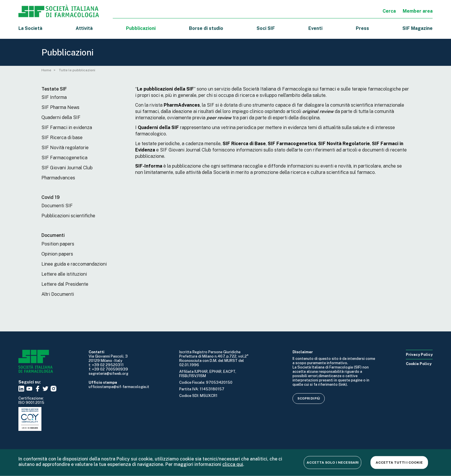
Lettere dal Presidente (65, 284)
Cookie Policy (419, 364)
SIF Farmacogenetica (64, 158)
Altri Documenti (58, 294)
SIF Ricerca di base (62, 138)
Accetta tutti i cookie (399, 462)
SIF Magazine (417, 28)
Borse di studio (206, 28)
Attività (84, 28)
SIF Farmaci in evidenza (67, 127)
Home (46, 70)
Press (362, 28)
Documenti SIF (57, 206)
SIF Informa (54, 97)
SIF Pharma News (60, 107)
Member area (418, 11)
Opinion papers (57, 254)
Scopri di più (309, 398)
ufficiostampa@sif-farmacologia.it (119, 387)
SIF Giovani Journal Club (67, 168)
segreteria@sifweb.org (108, 374)
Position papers (58, 244)
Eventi (315, 28)
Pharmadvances (58, 178)
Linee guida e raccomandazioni (74, 264)
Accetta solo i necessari (333, 462)
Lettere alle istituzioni (64, 274)
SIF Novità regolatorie (65, 148)
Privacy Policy (419, 355)
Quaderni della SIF (61, 117)
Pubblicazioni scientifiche (68, 216)
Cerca (389, 11)
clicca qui (233, 464)
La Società (30, 28)
